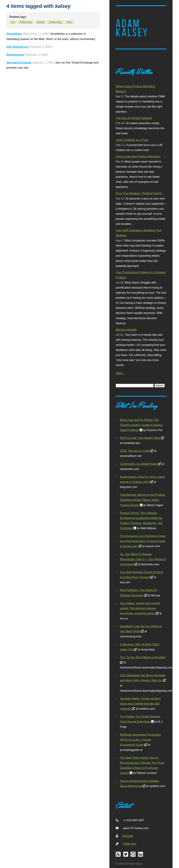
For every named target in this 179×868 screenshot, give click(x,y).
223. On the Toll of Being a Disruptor (143, 657)
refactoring (26, 22)
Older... (120, 373)
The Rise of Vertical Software (134, 118)
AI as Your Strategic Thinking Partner (139, 193)
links (69, 22)
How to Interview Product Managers (138, 156)
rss (13, 22)
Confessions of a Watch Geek (139, 464)
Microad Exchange (19, 62)
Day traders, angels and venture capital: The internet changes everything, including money (140, 608)
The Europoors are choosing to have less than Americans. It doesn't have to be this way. (143, 541)
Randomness (15, 55)
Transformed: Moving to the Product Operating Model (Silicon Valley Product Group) (142, 500)
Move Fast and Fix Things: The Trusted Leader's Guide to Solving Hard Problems (141, 425)
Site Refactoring (17, 47)
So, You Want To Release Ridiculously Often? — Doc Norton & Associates (143, 559)
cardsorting (55, 22)
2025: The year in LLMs (135, 451)
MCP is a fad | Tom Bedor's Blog (140, 438)
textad (40, 22)
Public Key (130, 844)
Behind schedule (126, 330)
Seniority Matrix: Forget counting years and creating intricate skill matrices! (140, 704)
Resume (128, 836)
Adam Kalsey (132, 28)
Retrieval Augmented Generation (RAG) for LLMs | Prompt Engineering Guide (140, 740)
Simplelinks (14, 34)
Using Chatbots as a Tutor (132, 140)
